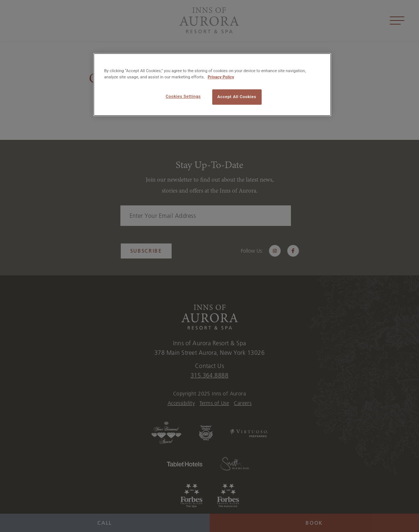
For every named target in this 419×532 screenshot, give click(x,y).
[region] (212, 85)
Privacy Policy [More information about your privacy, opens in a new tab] (221, 77)
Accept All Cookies (237, 97)
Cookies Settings (183, 96)
